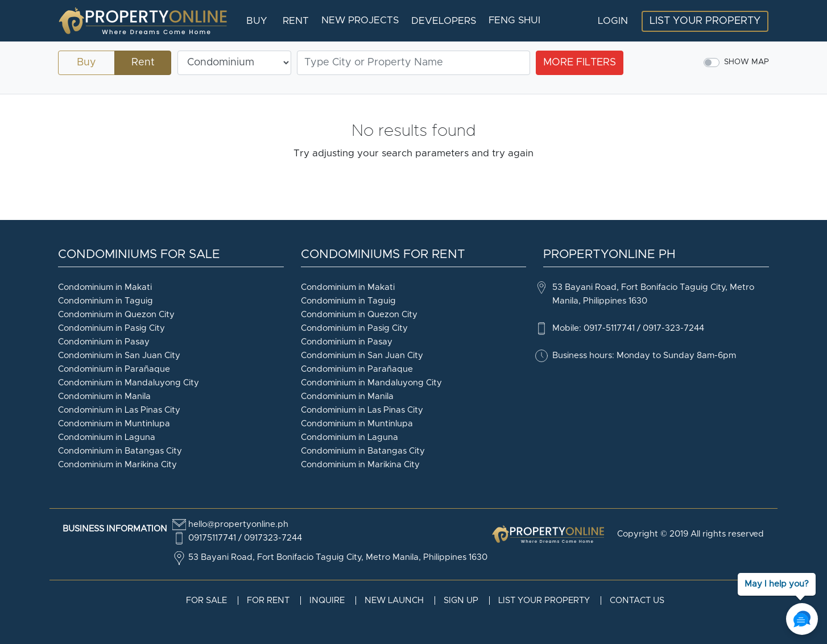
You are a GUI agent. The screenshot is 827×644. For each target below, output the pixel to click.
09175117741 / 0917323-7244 (245, 538)
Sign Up (461, 601)
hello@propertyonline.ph (238, 524)
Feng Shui (514, 20)
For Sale (206, 601)
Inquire (327, 601)
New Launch (394, 601)
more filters (580, 63)
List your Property (705, 21)
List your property (544, 601)
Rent (296, 21)
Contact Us (637, 601)
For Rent (268, 601)
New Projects (360, 20)
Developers (444, 21)
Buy (257, 21)
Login (613, 21)
